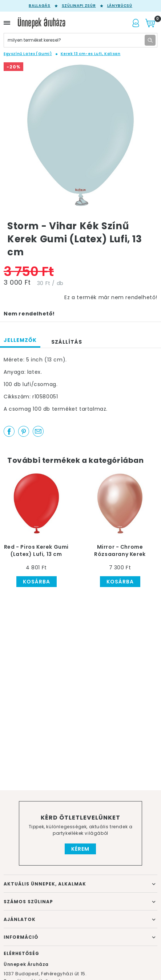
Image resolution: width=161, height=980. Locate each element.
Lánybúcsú (120, 6)
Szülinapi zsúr (79, 6)
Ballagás (40, 6)
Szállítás (67, 342)
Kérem (80, 849)
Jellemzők (20, 340)
